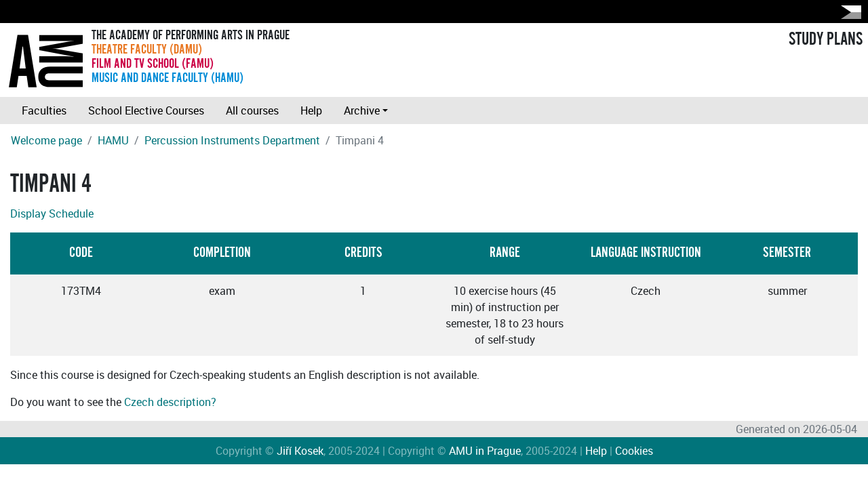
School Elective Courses (146, 110)
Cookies (634, 451)
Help (311, 110)
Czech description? (170, 402)
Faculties (44, 110)
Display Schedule (52, 213)
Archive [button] (362, 110)
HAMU (113, 140)
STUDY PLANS (826, 39)
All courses (252, 110)
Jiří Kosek (300, 451)
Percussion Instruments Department (232, 140)
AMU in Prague (485, 451)
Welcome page (46, 140)
